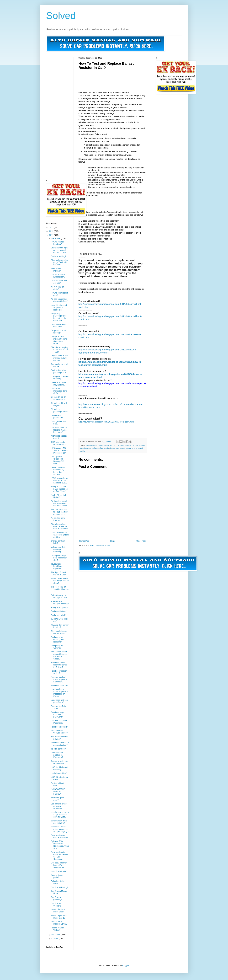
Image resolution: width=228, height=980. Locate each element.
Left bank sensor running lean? (58, 276)
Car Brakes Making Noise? (59, 892)
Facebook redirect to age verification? (60, 744)
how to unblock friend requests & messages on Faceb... (59, 693)
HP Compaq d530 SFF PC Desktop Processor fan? (59, 451)
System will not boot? (57, 784)
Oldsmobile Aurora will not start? (59, 632)
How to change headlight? (57, 243)
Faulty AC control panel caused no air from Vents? (59, 489)
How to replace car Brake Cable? (59, 917)
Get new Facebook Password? (59, 722)
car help (135, 445)
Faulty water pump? (59, 608)
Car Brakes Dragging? (57, 905)
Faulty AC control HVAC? (58, 496)
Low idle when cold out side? (59, 282)
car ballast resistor (124, 445)
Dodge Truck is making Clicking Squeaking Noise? (59, 340)
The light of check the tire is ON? (58, 573)
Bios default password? (57, 417)
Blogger (126, 966)
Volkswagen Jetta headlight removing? (58, 549)
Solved (61, 16)
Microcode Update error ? (59, 437)
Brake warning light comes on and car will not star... (59, 250)
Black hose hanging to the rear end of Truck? (59, 350)
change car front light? (58, 542)
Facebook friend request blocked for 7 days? (59, 665)
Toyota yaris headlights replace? (57, 566)
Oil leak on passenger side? (59, 410)
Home (113, 541)
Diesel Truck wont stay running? (59, 384)
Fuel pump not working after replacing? (58, 640)
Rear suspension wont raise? (58, 326)
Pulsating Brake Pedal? (58, 882)
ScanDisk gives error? (58, 799)
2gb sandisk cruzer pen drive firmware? (59, 806)
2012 (52, 231)
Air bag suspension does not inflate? (59, 300)
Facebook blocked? (59, 727)
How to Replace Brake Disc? (58, 910)
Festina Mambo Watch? (58, 929)
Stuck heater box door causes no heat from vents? (59, 527)
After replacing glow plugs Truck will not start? (59, 262)
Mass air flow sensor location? (60, 626)
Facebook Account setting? (59, 672)
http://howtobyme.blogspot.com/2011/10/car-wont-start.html (106, 422)
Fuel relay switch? (59, 615)
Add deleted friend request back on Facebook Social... (59, 655)
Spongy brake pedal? (57, 876)
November (56, 935)
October (55, 939)
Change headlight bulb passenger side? (59, 558)
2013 (52, 228)
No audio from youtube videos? (59, 732)
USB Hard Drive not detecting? (59, 768)
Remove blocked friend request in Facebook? (59, 679)
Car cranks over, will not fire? (60, 365)
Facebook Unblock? (59, 685)
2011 (52, 235)
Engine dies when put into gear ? (59, 371)
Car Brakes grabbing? (56, 898)
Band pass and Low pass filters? (59, 701)
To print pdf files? (58, 749)
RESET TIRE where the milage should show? (60, 581)
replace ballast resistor (101, 448)
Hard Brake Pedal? (59, 871)
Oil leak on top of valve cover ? (58, 398)
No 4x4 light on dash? (57, 288)
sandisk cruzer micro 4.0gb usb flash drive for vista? (60, 815)
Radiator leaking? (58, 256)
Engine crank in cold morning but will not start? (60, 358)
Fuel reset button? (59, 611)
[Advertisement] (137, 77)
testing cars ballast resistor (120, 448)
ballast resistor (91, 445)
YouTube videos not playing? (59, 738)
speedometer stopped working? (60, 603)
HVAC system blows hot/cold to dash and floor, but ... (60, 480)
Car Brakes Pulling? (59, 887)
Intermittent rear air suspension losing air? (59, 308)
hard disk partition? (59, 773)
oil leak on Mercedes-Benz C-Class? (59, 391)
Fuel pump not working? (57, 647)
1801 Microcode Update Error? (58, 443)
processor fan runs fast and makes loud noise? (59, 430)
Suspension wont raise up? (58, 332)
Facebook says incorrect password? (57, 715)
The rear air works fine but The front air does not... (59, 512)
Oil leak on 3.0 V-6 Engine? (59, 404)
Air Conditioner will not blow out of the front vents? (59, 503)
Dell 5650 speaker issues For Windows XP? (59, 865)
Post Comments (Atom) (100, 546)
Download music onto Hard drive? (59, 836)
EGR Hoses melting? (56, 270)
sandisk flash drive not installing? (59, 822)
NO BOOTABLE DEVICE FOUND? (58, 792)
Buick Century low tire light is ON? (59, 596)
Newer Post (84, 541)
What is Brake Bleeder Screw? (59, 923)
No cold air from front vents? (58, 519)
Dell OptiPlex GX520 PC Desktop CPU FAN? (58, 460)
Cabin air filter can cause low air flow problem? (60, 535)
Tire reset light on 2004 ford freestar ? (60, 589)
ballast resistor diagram (107, 445)
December (56, 238)
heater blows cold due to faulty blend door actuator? (58, 471)
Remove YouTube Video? (59, 707)
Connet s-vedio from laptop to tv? (60, 762)
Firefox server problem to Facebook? (57, 755)
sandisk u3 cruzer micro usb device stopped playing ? (60, 829)
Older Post (141, 541)
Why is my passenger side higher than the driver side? (59, 317)
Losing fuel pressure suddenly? (60, 378)
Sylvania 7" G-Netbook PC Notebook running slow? (60, 845)
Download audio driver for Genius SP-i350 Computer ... (59, 856)
